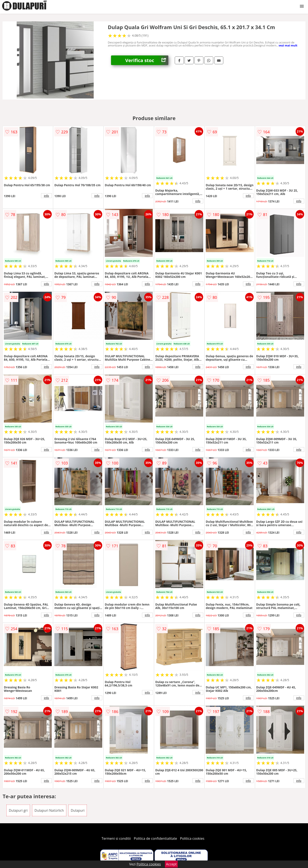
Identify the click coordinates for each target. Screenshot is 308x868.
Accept (171, 864)
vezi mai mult (288, 45)
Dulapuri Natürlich (49, 810)
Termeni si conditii (116, 838)
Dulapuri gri (18, 810)
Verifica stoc (147, 60)
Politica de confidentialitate (155, 838)
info (46, 196)
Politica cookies (192, 838)
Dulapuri (78, 810)
